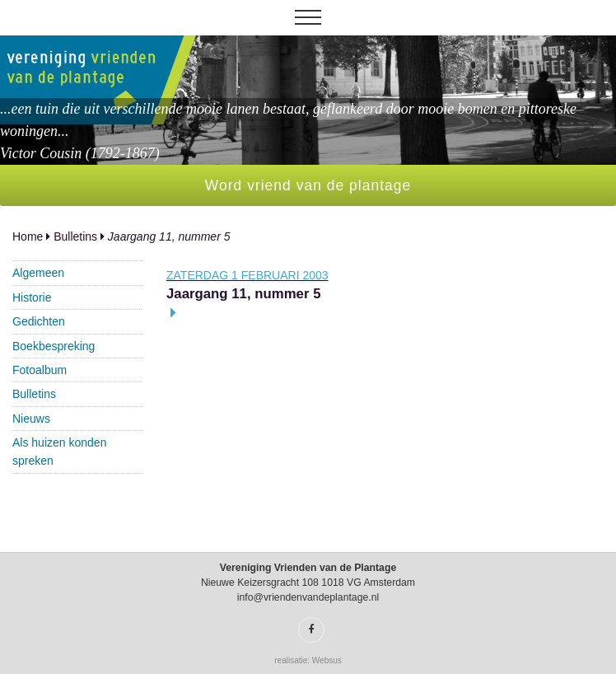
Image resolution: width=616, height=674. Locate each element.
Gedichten (39, 321)
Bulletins (75, 236)
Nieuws (31, 419)
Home (28, 236)
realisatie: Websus (308, 660)
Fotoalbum (40, 370)
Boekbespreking (54, 346)
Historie (32, 297)
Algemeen (38, 273)
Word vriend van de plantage (308, 185)
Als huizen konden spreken (59, 452)
